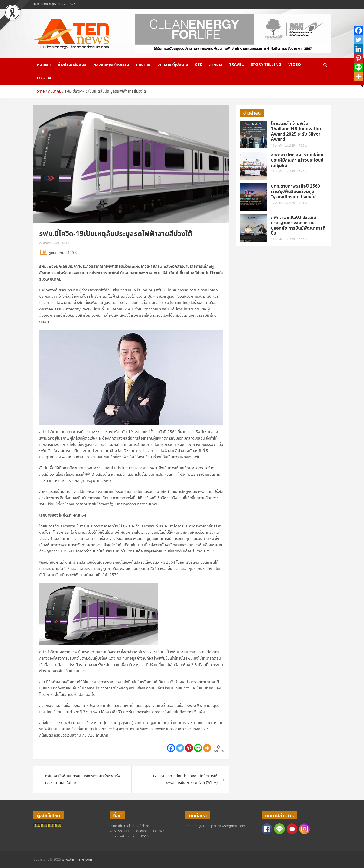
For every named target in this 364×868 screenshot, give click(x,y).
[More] (207, 748)
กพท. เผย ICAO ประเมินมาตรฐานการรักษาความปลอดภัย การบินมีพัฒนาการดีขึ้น (298, 225)
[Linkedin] (358, 49)
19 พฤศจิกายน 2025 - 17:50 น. (289, 146)
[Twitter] (180, 748)
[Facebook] (171, 748)
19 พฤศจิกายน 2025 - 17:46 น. (289, 172)
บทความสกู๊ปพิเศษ (173, 65)
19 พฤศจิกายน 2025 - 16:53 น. (289, 240)
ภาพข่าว (216, 65)
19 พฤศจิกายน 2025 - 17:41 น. (289, 203)
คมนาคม (143, 65)
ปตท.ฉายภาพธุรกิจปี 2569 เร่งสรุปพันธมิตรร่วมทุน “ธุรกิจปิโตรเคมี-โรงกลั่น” (296, 192)
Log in (44, 78)
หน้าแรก (44, 65)
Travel (236, 65)
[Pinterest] (189, 748)
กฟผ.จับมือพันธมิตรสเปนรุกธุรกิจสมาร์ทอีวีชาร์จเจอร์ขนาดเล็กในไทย (82, 779)
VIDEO (295, 65)
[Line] (198, 748)
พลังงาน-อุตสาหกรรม (111, 65)
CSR (199, 65)
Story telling (266, 65)
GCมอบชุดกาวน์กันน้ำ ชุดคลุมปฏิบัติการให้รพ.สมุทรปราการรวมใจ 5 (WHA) (185, 779)
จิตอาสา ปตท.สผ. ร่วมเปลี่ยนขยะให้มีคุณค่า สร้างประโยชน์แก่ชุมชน (297, 160)
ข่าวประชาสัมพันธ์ (72, 65)
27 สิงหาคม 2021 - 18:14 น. (56, 243)
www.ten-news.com (77, 860)
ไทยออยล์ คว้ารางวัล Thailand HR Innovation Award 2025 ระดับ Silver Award (297, 132)
